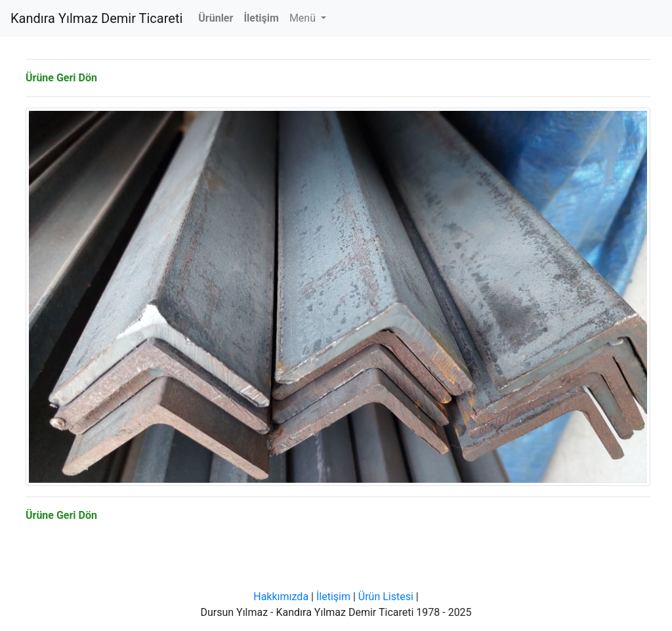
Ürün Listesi (386, 597)
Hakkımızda (281, 597)
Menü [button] (304, 18)
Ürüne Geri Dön (61, 78)
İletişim (333, 597)
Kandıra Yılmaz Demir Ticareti (96, 18)
